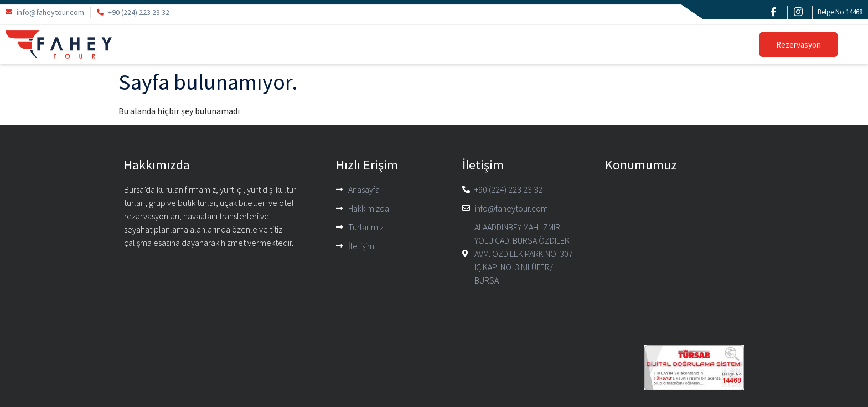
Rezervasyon (799, 45)
